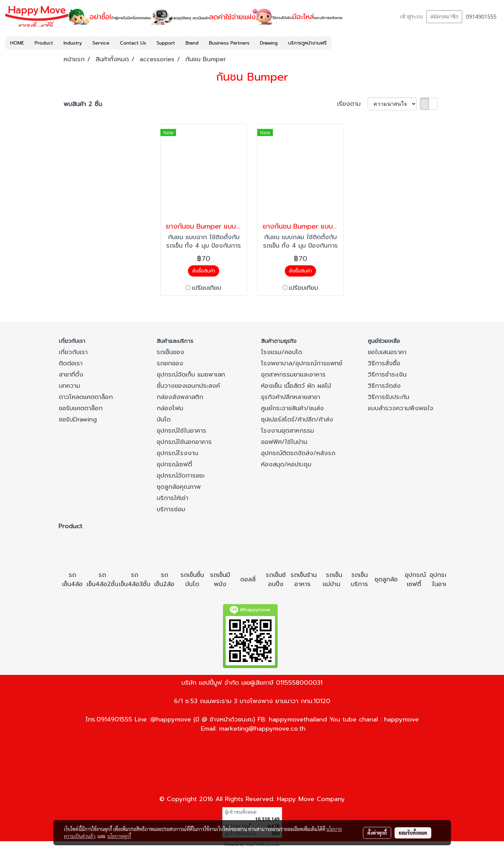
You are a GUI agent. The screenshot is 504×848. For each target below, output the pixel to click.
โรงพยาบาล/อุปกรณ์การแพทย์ (302, 363)
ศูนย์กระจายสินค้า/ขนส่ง (292, 408)
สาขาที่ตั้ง (71, 375)
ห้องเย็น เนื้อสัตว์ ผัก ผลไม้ (296, 386)
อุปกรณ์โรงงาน (177, 453)
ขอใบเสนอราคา (387, 352)
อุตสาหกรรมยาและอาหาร (293, 375)
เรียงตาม (352, 104)
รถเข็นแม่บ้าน (333, 579)
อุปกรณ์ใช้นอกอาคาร (184, 442)
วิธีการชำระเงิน (387, 375)
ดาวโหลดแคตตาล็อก (86, 397)
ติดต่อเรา (71, 363)
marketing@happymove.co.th (262, 729)
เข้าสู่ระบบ (412, 17)
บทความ (69, 386)
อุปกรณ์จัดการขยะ (181, 476)
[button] (338, 43)
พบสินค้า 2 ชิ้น (83, 104)
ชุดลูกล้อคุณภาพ (179, 487)
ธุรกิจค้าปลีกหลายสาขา (291, 397)
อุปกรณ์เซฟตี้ (174, 464)
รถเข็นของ (170, 352)
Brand (192, 43)
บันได (164, 419)
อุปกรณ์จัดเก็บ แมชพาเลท (191, 375)
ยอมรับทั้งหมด (413, 833)
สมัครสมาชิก (444, 17)
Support (166, 43)
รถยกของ (170, 363)
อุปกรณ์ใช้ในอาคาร (181, 431)
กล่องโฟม (170, 408)
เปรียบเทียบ (207, 288)
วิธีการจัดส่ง (384, 386)
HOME (17, 43)
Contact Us (133, 43)
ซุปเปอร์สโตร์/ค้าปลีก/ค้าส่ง (297, 419)
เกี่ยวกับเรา (73, 352)
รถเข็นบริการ (359, 579)
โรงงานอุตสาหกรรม (288, 431)
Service (101, 43)
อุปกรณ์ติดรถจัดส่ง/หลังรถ (298, 453)
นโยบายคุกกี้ (119, 836)
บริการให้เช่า (172, 498)
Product (44, 43)
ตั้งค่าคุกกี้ (377, 833)
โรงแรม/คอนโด (282, 352)
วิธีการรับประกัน (388, 397)
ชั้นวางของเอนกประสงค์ (188, 386)
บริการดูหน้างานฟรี (307, 43)
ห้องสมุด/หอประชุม (286, 464)
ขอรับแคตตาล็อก (81, 408)
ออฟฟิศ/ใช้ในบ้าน (284, 442)
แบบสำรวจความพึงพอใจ (401, 408)
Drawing (269, 43)
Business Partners (229, 43)
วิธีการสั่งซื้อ (384, 363)
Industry (73, 43)
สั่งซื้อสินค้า (204, 271)
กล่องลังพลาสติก (180, 397)
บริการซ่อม (171, 509)
